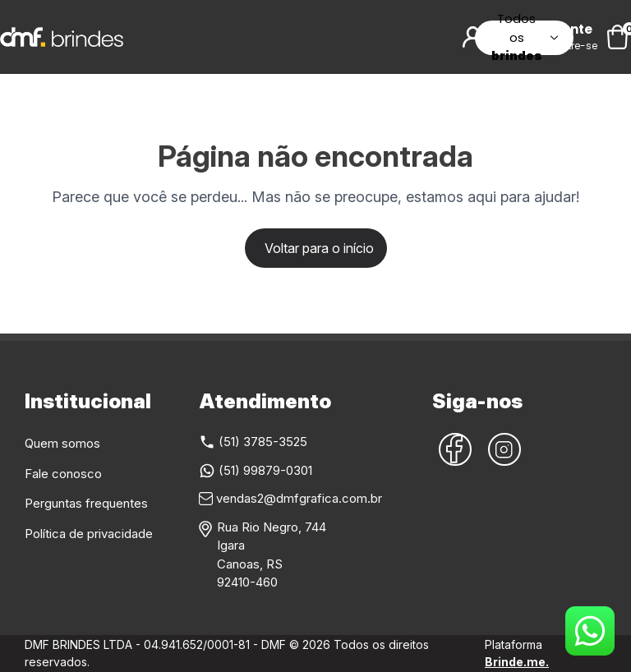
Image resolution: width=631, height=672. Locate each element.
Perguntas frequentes (86, 503)
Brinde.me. (517, 662)
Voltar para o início (319, 248)
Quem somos (62, 443)
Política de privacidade (89, 534)
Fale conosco (63, 474)
